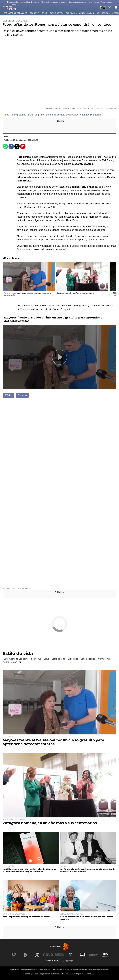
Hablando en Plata (10, 589)
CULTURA (64, 867)
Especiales (71, 13)
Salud (45, 13)
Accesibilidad (89, 974)
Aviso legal (29, 974)
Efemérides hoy (13, 2)
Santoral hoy (25, 2)
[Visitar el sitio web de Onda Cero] (82, 955)
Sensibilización (87, 13)
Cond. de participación (75, 974)
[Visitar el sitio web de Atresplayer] (54, 961)
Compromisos (103, 13)
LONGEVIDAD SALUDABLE (14, 820)
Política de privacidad (42, 974)
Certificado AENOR (12, 662)
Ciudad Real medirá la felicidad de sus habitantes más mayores (87, 918)
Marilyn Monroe (93, 2)
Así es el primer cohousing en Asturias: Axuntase (27, 917)
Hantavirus (35, 2)
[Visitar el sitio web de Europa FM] (94, 955)
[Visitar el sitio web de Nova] (48, 955)
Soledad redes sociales (77, 2)
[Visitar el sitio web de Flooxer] (68, 961)
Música (9, 395)
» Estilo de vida (24, 589)
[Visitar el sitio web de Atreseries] (71, 955)
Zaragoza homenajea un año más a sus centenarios (50, 823)
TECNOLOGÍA (8, 737)
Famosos (22, 395)
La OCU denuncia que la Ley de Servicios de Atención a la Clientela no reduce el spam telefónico (29, 870)
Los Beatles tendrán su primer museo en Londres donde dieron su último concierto (88, 870)
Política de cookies (58, 974)
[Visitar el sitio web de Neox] (37, 955)
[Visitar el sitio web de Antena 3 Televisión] (14, 955)
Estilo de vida (57, 13)
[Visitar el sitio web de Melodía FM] (105, 955)
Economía (35, 13)
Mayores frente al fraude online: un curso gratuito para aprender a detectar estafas (53, 319)
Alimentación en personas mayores (54, 2)
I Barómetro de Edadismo (15, 13)
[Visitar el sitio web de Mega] (59, 955)
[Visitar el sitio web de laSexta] (25, 955)
